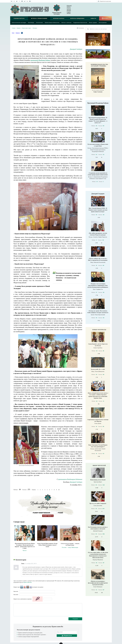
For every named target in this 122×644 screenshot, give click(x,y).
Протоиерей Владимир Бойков (98, 103)
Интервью (35, 28)
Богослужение (103, 23)
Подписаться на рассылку (105, 1)
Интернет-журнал (59, 18)
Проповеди (31, 23)
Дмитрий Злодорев (76, 49)
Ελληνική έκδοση (68, 6)
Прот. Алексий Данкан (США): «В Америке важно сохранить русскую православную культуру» (98, 210)
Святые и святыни (66, 23)
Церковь (19, 28)
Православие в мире (26, 28)
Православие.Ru (27, 582)
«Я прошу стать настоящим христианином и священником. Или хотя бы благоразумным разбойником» (98, 286)
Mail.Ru (28, 587)
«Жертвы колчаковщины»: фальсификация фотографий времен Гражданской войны (98, 583)
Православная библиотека (52, 23)
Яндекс (25, 587)
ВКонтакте (22, 587)
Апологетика (39, 23)
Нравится (18, 33)
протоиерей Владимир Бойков (40, 60)
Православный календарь (57, 9)
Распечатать (81, 28)
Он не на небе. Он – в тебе (98, 369)
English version (67, 13)
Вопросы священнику (77, 18)
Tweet (13, 33)
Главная (14, 28)
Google (31, 587)
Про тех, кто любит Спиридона (98, 503)
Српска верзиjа (67, 10)
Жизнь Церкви (93, 23)
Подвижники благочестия (80, 23)
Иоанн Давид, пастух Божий (98, 480)
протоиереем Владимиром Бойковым (70, 479)
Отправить (75, 619)
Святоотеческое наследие (19, 23)
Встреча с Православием (39, 18)
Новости (93, 18)
